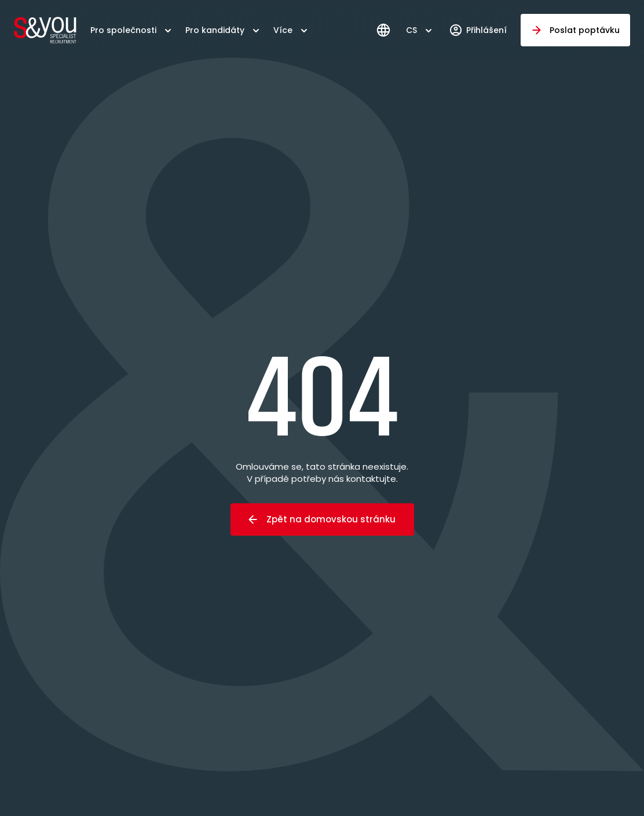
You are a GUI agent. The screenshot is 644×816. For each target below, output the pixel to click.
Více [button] (283, 30)
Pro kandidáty (215, 30)
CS (411, 30)
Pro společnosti (123, 30)
